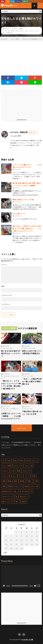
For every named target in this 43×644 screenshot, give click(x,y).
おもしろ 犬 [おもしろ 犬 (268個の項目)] (18, 466)
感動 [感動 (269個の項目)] (4, 486)
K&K (13, 31)
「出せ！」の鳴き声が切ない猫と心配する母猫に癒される (32, 381)
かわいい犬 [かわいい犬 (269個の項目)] (27, 471)
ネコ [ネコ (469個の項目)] (20, 476)
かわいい (22, 31)
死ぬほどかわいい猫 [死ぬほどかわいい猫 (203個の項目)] (31, 486)
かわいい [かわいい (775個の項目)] (5, 471)
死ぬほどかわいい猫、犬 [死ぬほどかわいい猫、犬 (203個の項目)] (11, 491)
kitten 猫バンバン (19, 214)
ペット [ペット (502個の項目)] (27, 476)
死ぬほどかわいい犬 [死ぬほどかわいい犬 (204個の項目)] (15, 486)
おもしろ (14, 376)
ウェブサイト (6, 304)
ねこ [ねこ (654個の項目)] (15, 476)
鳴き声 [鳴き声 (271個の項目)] (24, 502)
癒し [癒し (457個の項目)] (17, 502)
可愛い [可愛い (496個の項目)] (30, 481)
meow (34, 348)
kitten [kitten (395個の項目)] (22, 461)
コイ (35, 31)
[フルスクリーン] (39, 586)
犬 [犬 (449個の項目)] (31, 491)
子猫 (8, 33)
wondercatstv (7, 376)
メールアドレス (7, 295)
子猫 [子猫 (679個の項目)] (36, 481)
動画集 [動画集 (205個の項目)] (22, 481)
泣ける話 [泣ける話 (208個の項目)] (25, 491)
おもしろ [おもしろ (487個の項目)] (35, 461)
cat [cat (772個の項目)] (3, 461)
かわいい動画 (18, 29)
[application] (21, 577)
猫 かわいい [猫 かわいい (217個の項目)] (24, 496)
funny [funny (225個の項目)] (15, 461)
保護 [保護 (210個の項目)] (4, 481)
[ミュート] (35, 586)
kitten (17, 31)
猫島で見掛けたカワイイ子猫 (23, 200)
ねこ (27, 31)
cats (6, 31)
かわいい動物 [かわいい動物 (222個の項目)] (16, 471)
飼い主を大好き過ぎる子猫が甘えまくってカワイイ (11, 353)
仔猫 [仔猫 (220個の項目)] (34, 476)
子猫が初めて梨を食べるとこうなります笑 (32, 413)
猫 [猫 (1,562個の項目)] (16, 496)
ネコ (8, 1)
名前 (3, 286)
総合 (3, 1)
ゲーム (18, 1)
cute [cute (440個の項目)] (9, 461)
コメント (4, 265)
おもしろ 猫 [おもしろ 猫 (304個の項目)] (29, 466)
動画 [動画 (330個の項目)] (16, 481)
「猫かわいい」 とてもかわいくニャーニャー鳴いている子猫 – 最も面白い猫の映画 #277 (11, 385)
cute (9, 31)
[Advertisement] (21, 103)
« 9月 (5, 552)
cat (25, 376)
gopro (26, 348)
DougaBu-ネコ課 (27, 640)
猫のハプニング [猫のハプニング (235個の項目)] (8, 502)
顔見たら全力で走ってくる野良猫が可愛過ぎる (32, 352)
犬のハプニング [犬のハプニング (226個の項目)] (8, 496)
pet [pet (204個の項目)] (28, 461)
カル (31, 31)
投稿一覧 (32, 132)
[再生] (4, 586)
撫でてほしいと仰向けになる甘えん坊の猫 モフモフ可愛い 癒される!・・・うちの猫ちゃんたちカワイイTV (27, 228)
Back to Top (21, 428)
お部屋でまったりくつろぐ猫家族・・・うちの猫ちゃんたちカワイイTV (11, 416)
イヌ (13, 1)
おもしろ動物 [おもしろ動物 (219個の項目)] (7, 466)
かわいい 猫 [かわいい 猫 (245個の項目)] (6, 476)
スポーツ (25, 1)
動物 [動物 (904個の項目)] (10, 481)
